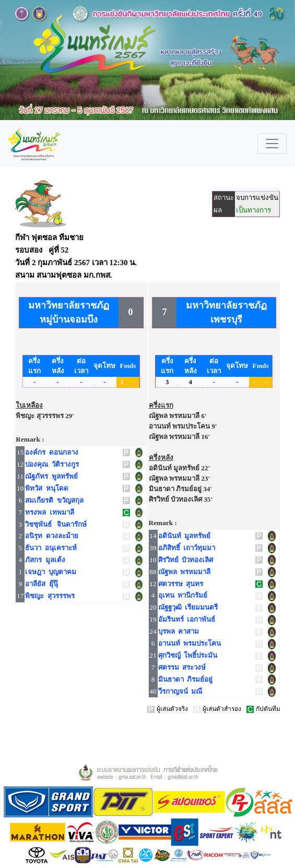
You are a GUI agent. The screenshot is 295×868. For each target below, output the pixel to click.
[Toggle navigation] (272, 144)
